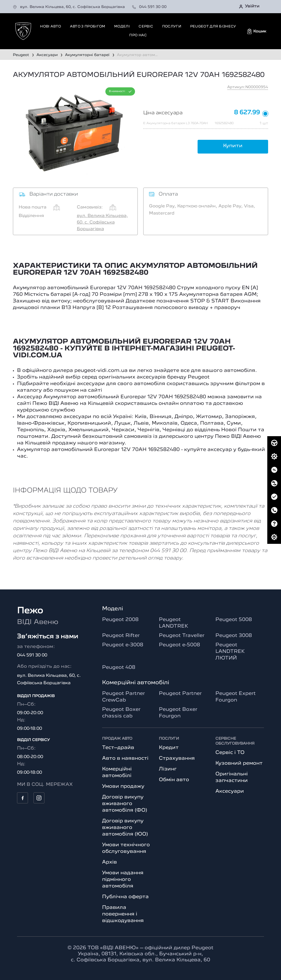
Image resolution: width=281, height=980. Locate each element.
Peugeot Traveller (182, 636)
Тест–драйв (118, 748)
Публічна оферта (125, 897)
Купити (233, 146)
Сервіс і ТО (230, 753)
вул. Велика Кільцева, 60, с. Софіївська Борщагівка (69, 7)
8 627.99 (247, 113)
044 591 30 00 (149, 7)
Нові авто (50, 27)
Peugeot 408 (119, 667)
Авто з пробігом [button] (88, 27)
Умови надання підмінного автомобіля (123, 879)
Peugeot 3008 (234, 636)
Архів (109, 862)
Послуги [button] (172, 27)
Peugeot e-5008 (179, 645)
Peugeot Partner (180, 694)
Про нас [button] (138, 35)
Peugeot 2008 (120, 620)
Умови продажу (123, 786)
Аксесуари (230, 791)
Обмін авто (174, 780)
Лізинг (168, 769)
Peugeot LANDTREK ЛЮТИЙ (230, 652)
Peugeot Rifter (121, 636)
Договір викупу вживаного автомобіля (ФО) (125, 804)
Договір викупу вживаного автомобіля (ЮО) (125, 828)
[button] (257, 31)
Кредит (169, 748)
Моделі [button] (122, 27)
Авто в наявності (125, 758)
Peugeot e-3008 (123, 645)
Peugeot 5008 (234, 620)
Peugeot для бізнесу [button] (213, 27)
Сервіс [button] (146, 27)
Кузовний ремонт (239, 763)
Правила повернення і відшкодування (123, 914)
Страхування (177, 758)
